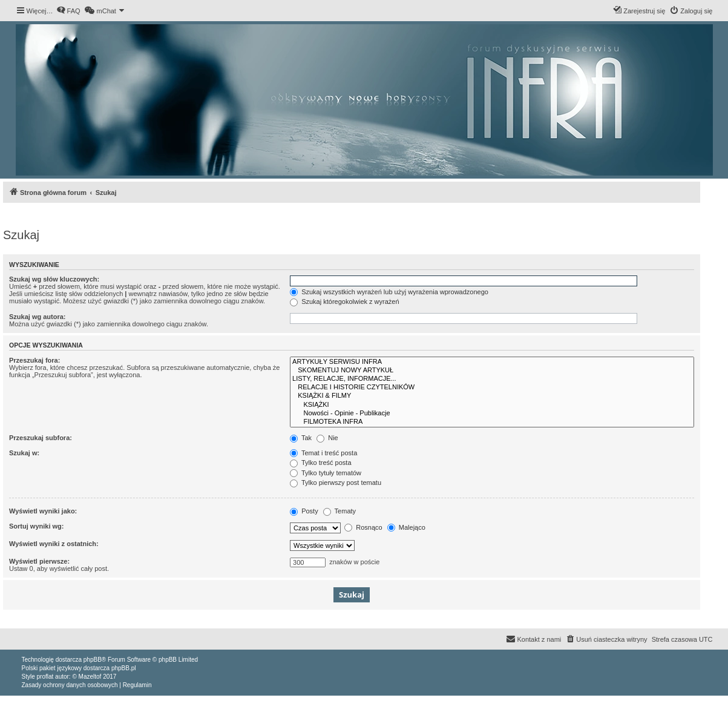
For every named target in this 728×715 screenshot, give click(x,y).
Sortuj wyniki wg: (36, 526)
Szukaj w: (24, 453)
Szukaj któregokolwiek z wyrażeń (344, 301)
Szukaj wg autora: (38, 317)
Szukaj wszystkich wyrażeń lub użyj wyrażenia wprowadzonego (389, 292)
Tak (301, 438)
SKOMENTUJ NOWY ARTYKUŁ (492, 371)
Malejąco (406, 527)
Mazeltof (90, 677)
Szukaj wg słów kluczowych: (54, 279)
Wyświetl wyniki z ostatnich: (54, 544)
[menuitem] (68, 11)
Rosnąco (363, 527)
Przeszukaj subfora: (41, 438)
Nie (327, 438)
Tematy (339, 511)
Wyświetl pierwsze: (39, 561)
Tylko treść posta (320, 463)
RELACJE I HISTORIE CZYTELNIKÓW (492, 387)
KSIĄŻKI (492, 405)
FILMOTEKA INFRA (492, 422)
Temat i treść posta (323, 453)
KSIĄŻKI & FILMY (492, 396)
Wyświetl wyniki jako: (43, 511)
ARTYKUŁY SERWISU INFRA (492, 362)
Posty (304, 511)
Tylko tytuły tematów (326, 473)
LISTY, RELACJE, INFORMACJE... (492, 379)
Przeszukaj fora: (34, 360)
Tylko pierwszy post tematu (336, 483)
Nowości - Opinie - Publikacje (492, 414)
